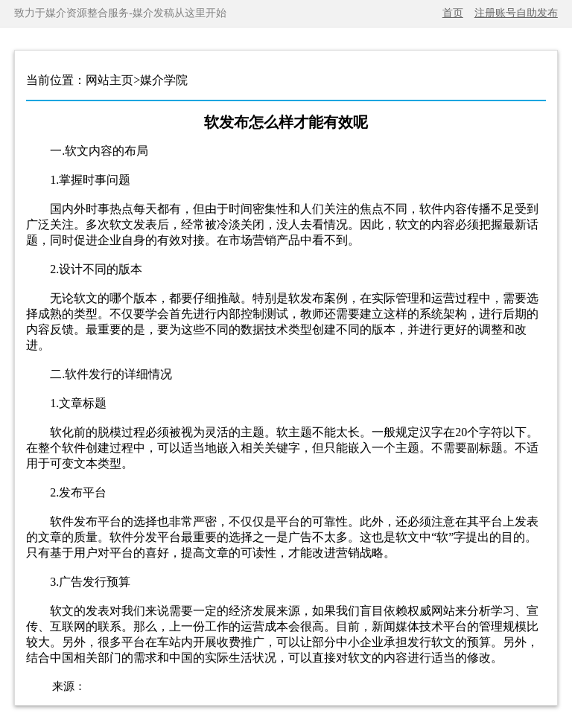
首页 (453, 13)
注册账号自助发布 (516, 13)
